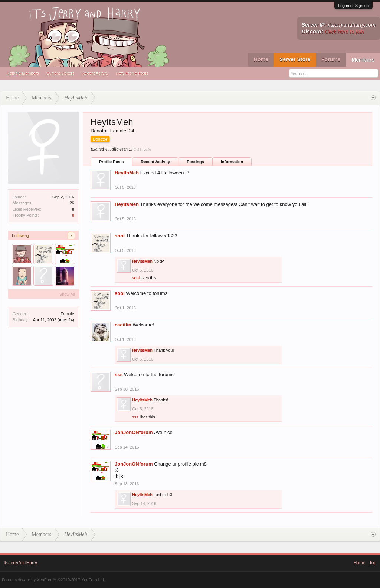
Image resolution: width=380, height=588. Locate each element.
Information (232, 162)
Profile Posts (112, 162)
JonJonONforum (134, 432)
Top (373, 563)
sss (119, 375)
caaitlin (123, 325)
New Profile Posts (132, 73)
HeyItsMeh (127, 173)
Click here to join (344, 32)
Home (261, 59)
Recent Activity (95, 73)
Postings (195, 162)
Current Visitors (60, 73)
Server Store (295, 59)
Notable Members (23, 73)
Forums (331, 59)
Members (363, 60)
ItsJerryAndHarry (20, 563)
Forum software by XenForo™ (53, 580)
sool (120, 236)
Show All (67, 294)
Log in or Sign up (353, 6)
